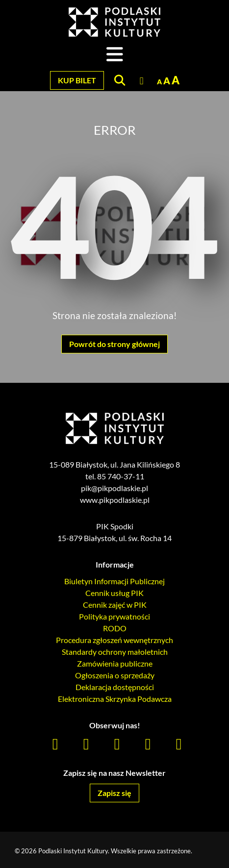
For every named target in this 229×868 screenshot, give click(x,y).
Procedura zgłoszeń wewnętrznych (114, 640)
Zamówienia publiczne (115, 663)
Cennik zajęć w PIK (115, 605)
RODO (115, 628)
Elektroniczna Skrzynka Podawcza (115, 699)
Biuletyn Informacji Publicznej (114, 581)
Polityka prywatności (114, 616)
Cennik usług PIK (114, 593)
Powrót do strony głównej (114, 344)
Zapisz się (114, 793)
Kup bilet (77, 80)
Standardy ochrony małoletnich (115, 652)
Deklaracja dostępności (115, 687)
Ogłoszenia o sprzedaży (115, 675)
